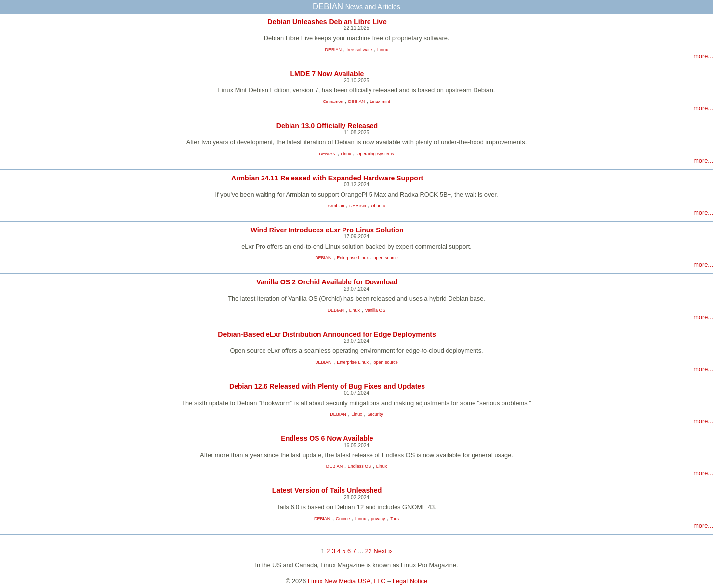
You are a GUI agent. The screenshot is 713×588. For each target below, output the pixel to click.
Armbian (336, 206)
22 (369, 551)
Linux (383, 50)
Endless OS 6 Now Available (327, 438)
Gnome (343, 519)
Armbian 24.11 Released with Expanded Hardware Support (327, 178)
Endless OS (359, 466)
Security (375, 414)
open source (386, 258)
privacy (378, 519)
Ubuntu (378, 206)
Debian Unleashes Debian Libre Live (327, 22)
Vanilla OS (375, 310)
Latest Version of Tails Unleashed (327, 490)
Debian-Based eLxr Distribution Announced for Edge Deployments (327, 334)
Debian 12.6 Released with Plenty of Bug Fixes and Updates (327, 386)
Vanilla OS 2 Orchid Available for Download (327, 282)
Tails (395, 519)
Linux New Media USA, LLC (347, 581)
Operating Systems (375, 154)
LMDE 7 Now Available (327, 74)
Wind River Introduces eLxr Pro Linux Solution (327, 230)
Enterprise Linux (353, 258)
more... (703, 56)
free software (360, 50)
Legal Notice (410, 581)
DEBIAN (333, 50)
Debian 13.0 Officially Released (327, 126)
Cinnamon (333, 102)
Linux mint (380, 102)
